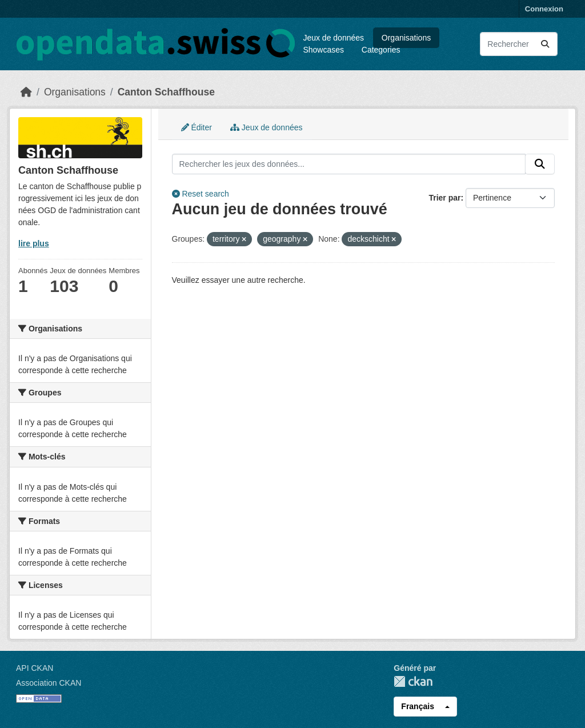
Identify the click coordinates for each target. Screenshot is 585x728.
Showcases (323, 50)
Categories (381, 50)
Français (418, 706)
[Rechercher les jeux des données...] (519, 44)
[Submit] (545, 44)
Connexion (544, 9)
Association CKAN (49, 683)
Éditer (197, 127)
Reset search (201, 194)
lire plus (34, 243)
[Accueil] (26, 92)
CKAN (413, 681)
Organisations (406, 38)
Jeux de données (333, 38)
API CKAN (35, 668)
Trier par (444, 198)
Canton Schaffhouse (166, 92)
